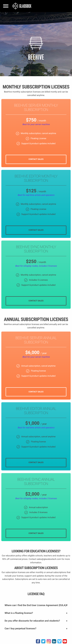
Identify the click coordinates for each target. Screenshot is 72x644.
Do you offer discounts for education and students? (32, 621)
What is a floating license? (19, 613)
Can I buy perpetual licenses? (20, 629)
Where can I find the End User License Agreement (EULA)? (36, 605)
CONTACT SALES (36, 159)
